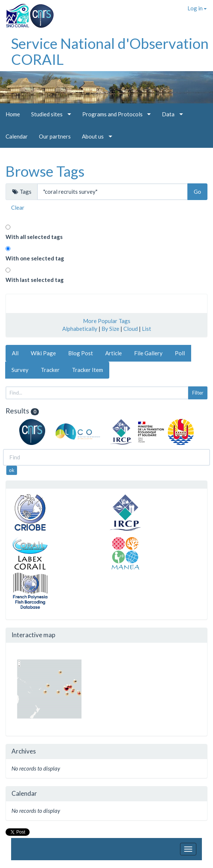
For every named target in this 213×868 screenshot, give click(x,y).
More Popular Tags (107, 321)
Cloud (131, 329)
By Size (110, 329)
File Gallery (148, 353)
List (147, 329)
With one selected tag (35, 258)
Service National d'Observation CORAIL (110, 51)
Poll (180, 353)
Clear (18, 207)
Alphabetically (80, 329)
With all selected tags (34, 237)
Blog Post (81, 353)
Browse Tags (45, 171)
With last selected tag (35, 280)
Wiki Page (43, 353)
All (15, 353)
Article (114, 353)
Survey (20, 370)
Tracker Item (87, 370)
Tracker (50, 370)
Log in (197, 8)
